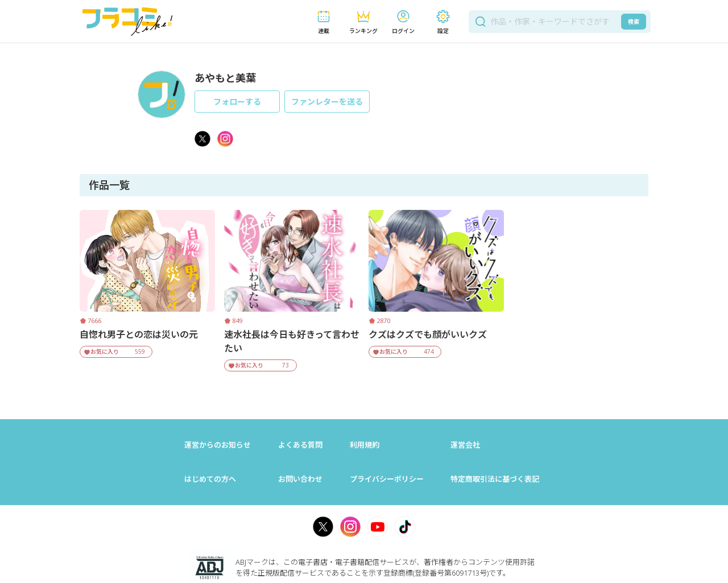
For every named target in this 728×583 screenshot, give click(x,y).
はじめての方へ (210, 479)
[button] (324, 22)
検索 (634, 22)
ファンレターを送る (327, 102)
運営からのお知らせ (218, 445)
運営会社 (465, 445)
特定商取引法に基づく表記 (495, 479)
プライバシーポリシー (387, 479)
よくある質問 (300, 445)
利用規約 (365, 445)
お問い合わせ (300, 479)
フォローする (237, 102)
